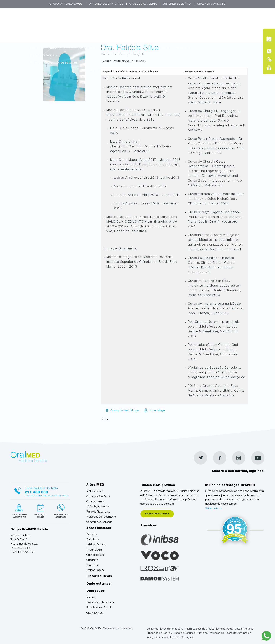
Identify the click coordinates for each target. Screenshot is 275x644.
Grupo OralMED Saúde (66, 4)
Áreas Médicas (124, 41)
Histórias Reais (41, 63)
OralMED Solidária (177, 4)
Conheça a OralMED (70, 27)
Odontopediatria (136, 49)
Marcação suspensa (40, 511)
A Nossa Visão (40, 27)
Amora (114, 410)
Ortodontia (161, 49)
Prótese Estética (42, 56)
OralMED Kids (187, 71)
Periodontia (182, 49)
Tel (243, 28)
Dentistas (37, 49)
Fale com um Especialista (20, 511)
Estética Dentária (83, 49)
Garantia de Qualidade (89, 34)
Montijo (135, 410)
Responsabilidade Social (117, 71)
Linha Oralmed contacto (40, 491)
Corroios (124, 410)
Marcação (243, 20)
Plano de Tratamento (166, 27)
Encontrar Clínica (157, 514)
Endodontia (57, 49)
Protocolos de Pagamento (49, 34)
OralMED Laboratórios (106, 4)
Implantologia (110, 49)
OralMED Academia (143, 4)
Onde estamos (67, 63)
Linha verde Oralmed (60, 511)
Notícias (88, 71)
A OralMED (124, 19)
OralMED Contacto (211, 4)
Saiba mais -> (213, 509)
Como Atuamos (100, 27)
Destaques (139, 63)
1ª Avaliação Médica (131, 27)
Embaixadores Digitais (156, 71)
